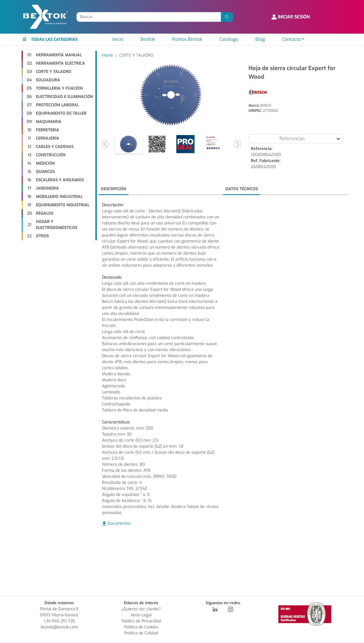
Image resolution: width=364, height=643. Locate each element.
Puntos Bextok (187, 39)
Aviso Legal (141, 615)
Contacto (291, 39)
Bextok (148, 39)
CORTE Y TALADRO (136, 55)
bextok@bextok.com (59, 627)
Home (108, 55)
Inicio (118, 39)
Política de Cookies (141, 627)
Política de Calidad (141, 633)
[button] (105, 144)
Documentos (119, 523)
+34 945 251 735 (59, 621)
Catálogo (229, 39)
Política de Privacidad (141, 621)
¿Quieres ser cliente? (141, 609)
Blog (260, 39)
